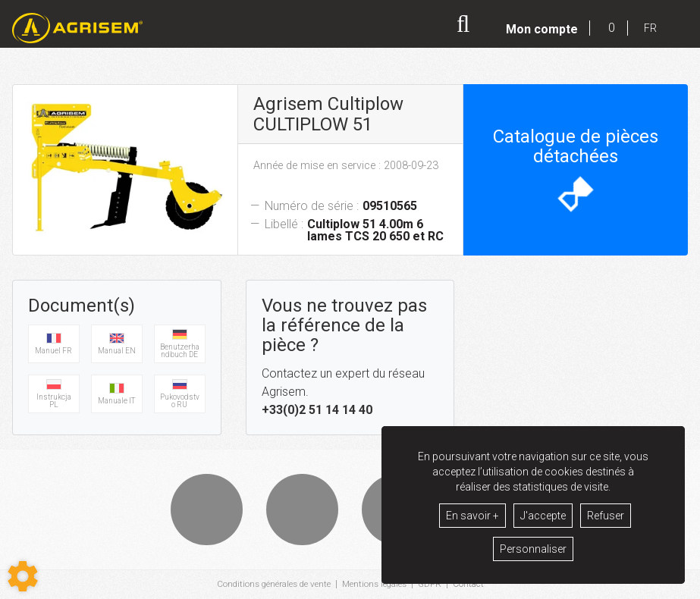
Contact (472, 585)
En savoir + (472, 516)
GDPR (433, 585)
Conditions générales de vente (272, 585)
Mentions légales (376, 585)
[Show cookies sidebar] (23, 576)
